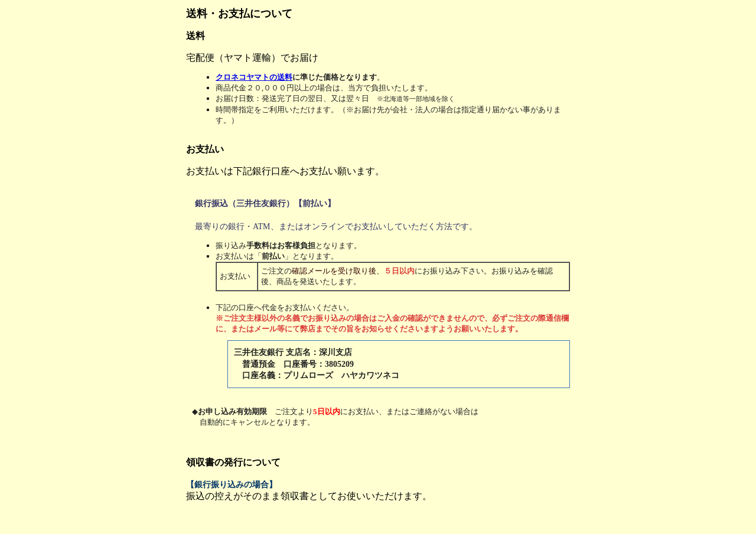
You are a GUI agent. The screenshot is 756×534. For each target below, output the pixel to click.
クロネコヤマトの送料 (254, 77)
